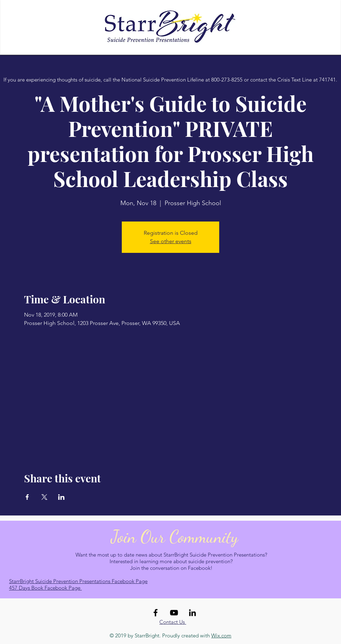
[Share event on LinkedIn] (61, 497)
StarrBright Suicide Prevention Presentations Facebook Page (78, 581)
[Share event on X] (44, 497)
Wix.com (221, 635)
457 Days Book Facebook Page (45, 588)
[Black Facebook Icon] (156, 613)
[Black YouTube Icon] (174, 613)
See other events (171, 241)
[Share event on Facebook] (27, 497)
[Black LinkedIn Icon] (192, 613)
